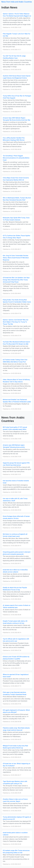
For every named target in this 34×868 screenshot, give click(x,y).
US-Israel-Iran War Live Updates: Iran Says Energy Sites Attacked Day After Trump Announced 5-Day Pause (16, 280)
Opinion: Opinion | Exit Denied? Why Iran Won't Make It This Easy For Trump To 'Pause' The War (16, 322)
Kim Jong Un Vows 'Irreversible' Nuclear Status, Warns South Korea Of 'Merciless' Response (16, 258)
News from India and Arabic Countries (17, 2)
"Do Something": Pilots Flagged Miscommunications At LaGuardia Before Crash (16, 158)
